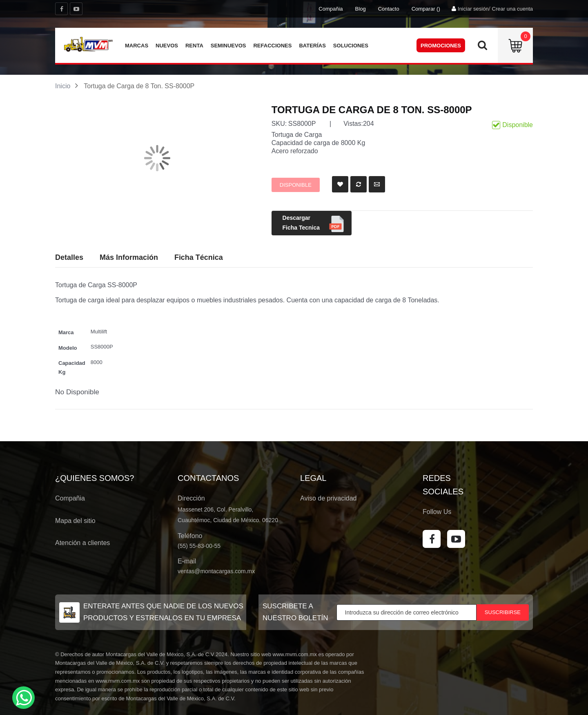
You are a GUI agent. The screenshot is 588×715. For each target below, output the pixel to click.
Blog (361, 9)
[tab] (199, 258)
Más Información (129, 257)
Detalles (69, 257)
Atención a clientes (82, 543)
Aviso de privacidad (328, 498)
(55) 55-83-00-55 (199, 546)
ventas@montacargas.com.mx (216, 571)
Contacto (389, 9)
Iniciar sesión (473, 9)
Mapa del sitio (75, 521)
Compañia (331, 9)
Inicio (63, 86)
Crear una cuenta (512, 9)
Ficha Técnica (199, 257)
